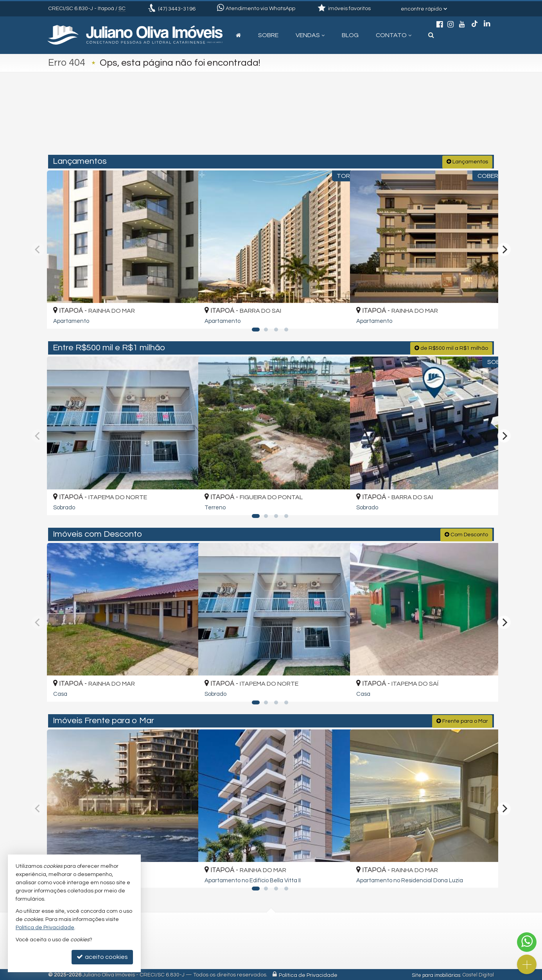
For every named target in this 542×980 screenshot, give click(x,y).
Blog (350, 35)
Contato (394, 35)
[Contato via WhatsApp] (527, 942)
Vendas (310, 35)
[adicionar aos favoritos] (183, 315)
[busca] (431, 35)
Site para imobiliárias (436, 974)
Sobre (268, 35)
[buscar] (402, 122)
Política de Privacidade (308, 974)
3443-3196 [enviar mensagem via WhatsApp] (177, 9)
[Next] (504, 249)
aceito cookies (102, 957)
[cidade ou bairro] (342, 122)
